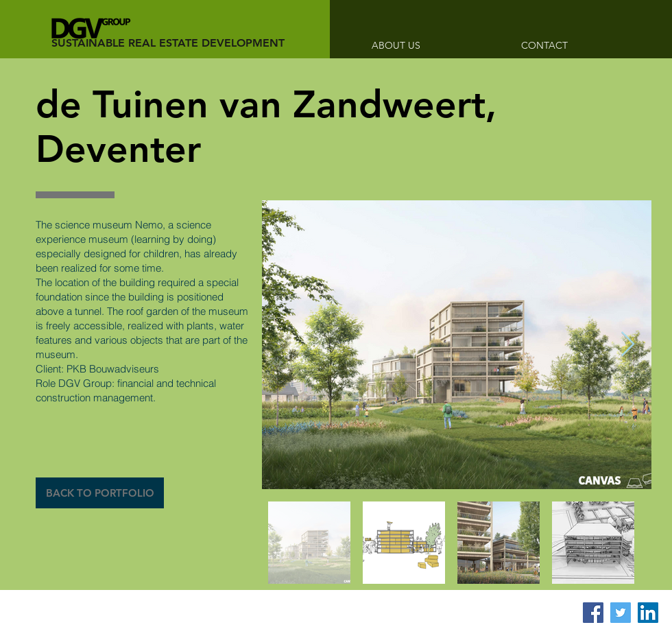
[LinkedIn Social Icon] (648, 613)
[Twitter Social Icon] (621, 613)
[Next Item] (628, 345)
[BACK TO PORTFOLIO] (100, 493)
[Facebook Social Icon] (593, 613)
